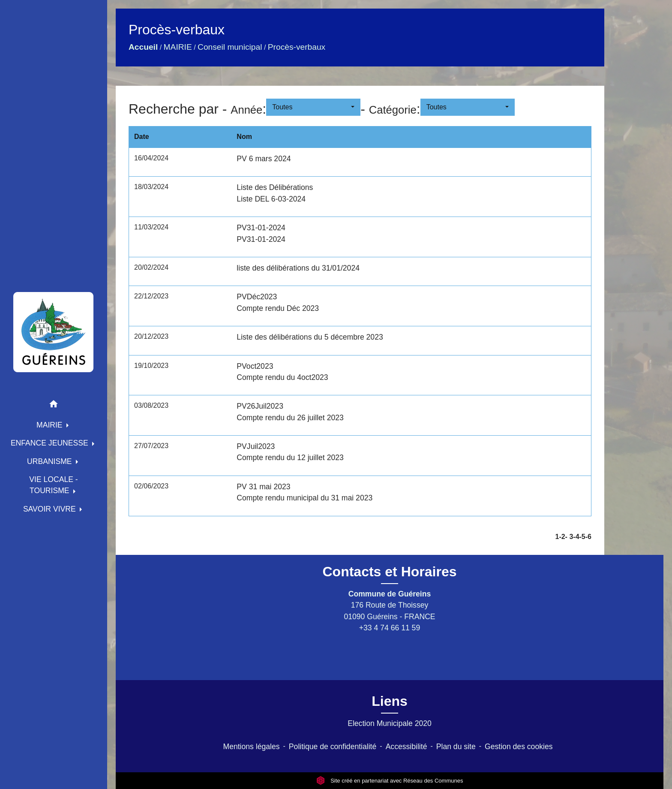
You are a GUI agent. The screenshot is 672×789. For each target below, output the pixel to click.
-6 (588, 537)
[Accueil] (54, 332)
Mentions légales (252, 747)
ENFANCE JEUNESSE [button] (51, 443)
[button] (54, 405)
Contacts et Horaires (390, 572)
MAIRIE (178, 47)
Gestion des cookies (519, 747)
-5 (582, 537)
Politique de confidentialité (333, 747)
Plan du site (456, 747)
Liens (390, 701)
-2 (562, 537)
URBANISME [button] (51, 461)
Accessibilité (406, 747)
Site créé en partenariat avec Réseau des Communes (390, 781)
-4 (576, 537)
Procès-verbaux (297, 47)
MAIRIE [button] (51, 425)
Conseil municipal (230, 47)
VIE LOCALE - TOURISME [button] (53, 485)
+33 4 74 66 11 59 (390, 628)
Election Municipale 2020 (390, 723)
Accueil (143, 47)
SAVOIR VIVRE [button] (51, 509)
